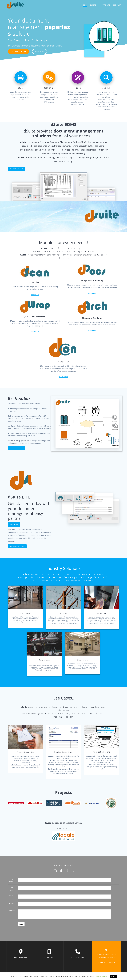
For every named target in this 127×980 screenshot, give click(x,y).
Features (119, 488)
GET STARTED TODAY (20, 52)
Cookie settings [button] (102, 977)
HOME (85, 5)
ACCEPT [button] (113, 977)
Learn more (14, 526)
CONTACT (117, 5)
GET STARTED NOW (17, 169)
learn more (35, 296)
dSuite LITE (105, 5)
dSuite (93, 5)
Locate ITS (111, 971)
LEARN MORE (43, 52)
